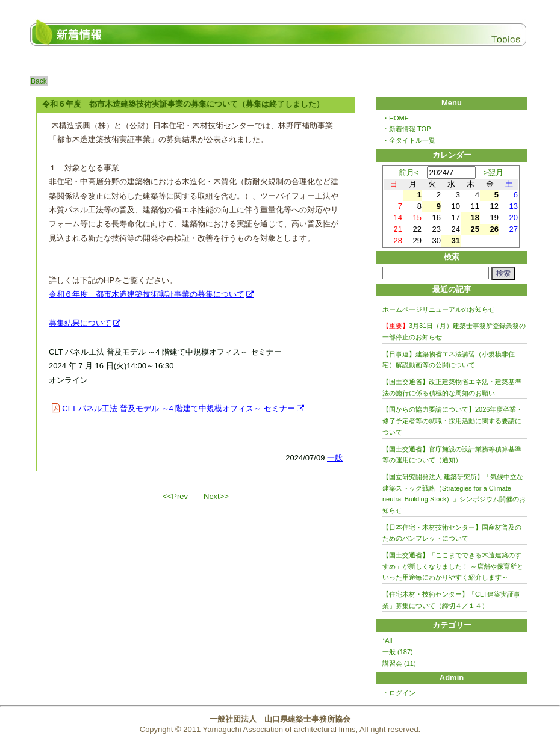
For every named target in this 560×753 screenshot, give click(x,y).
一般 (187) (398, 652)
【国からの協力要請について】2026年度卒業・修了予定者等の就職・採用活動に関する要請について (453, 420)
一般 (335, 458)
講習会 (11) (399, 663)
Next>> (216, 496)
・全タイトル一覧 (409, 140)
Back (39, 81)
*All (387, 640)
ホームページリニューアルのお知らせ (439, 309)
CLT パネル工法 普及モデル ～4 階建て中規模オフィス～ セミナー (179, 408)
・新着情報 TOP (406, 129)
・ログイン (399, 693)
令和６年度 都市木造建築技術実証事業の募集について (147, 294)
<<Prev (175, 496)
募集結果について (80, 323)
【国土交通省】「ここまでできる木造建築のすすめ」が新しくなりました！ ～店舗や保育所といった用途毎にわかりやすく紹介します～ (453, 566)
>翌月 (494, 172)
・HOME (396, 118)
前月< (409, 172)
